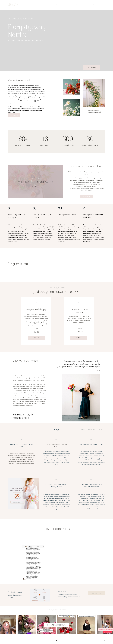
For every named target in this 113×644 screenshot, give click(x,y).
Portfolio (57, 5)
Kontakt (93, 5)
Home (45, 5)
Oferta (64, 5)
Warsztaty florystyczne (74, 5)
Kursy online (85, 5)
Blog (99, 5)
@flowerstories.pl (94, 112)
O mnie (51, 5)
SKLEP (104, 5)
